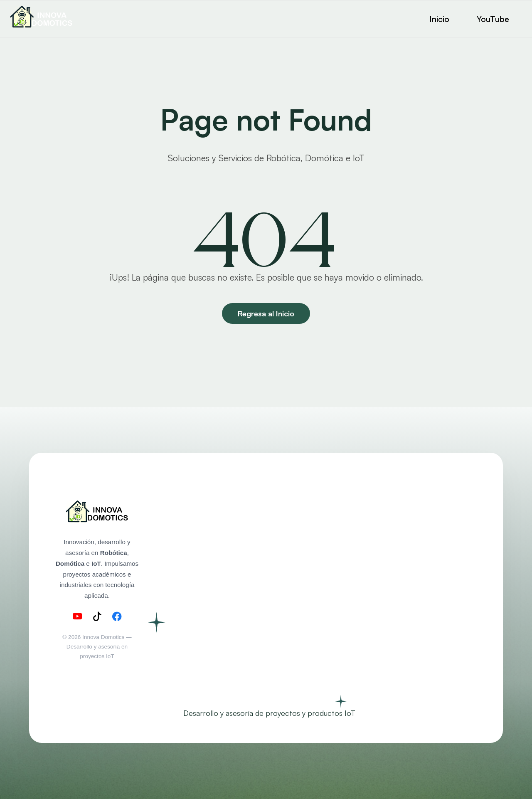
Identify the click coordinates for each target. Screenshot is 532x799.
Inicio (439, 19)
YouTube (493, 19)
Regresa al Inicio (266, 313)
